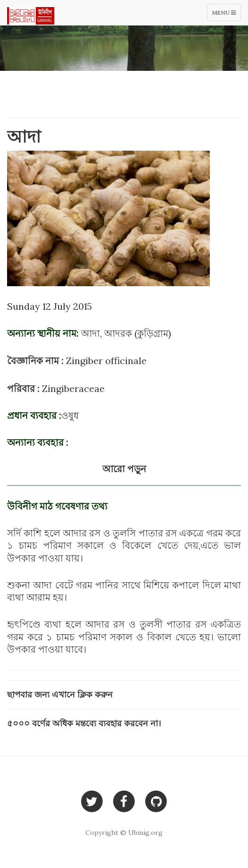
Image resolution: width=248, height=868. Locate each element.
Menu (226, 15)
